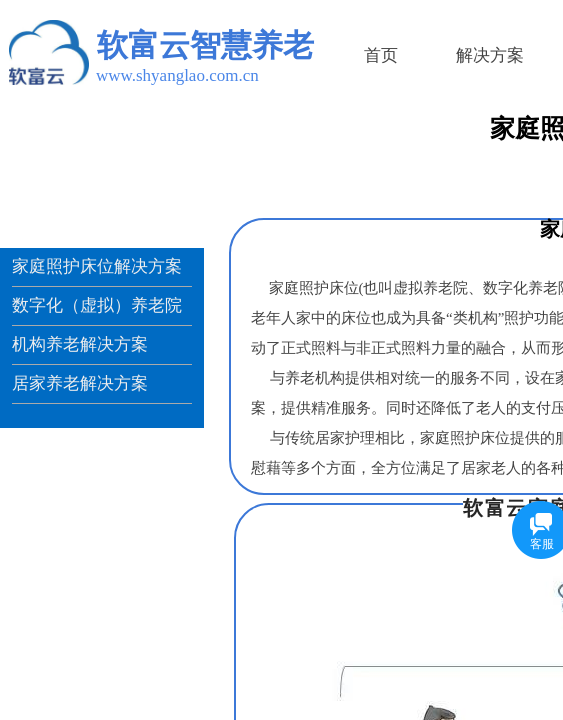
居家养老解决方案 (80, 383)
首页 (381, 55)
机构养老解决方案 (80, 344)
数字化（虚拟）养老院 (97, 305)
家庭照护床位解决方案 (97, 266)
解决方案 (490, 55)
